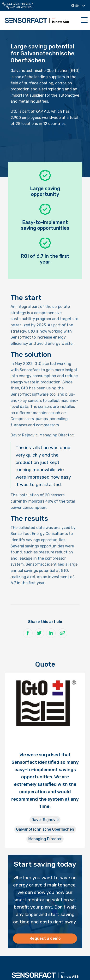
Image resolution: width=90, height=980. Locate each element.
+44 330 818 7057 (18, 4)
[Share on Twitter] (39, 633)
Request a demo (45, 938)
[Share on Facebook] (28, 633)
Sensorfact (37, 20)
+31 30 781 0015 (20, 7)
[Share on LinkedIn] (51, 633)
